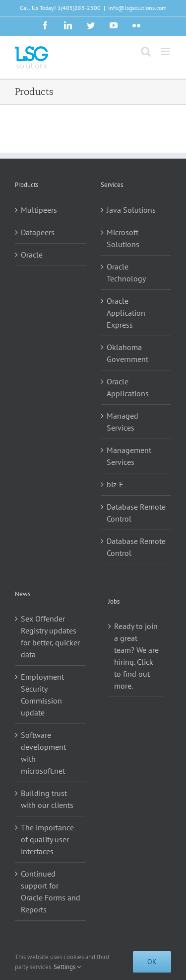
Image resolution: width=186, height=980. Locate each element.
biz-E (115, 484)
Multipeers (39, 210)
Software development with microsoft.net (43, 753)
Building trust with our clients (47, 799)
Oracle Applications (128, 387)
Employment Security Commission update (42, 695)
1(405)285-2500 (79, 8)
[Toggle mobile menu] (166, 51)
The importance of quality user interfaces (47, 839)
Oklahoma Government (127, 353)
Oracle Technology (126, 272)
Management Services (129, 456)
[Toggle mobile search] (146, 51)
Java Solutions (131, 210)
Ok (152, 962)
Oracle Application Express (126, 313)
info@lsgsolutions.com (137, 8)
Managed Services (123, 422)
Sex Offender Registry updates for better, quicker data (50, 636)
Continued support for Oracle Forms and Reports (51, 891)
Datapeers (38, 232)
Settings (67, 967)
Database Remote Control (136, 513)
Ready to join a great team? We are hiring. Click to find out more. (136, 656)
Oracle (32, 255)
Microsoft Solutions (123, 238)
